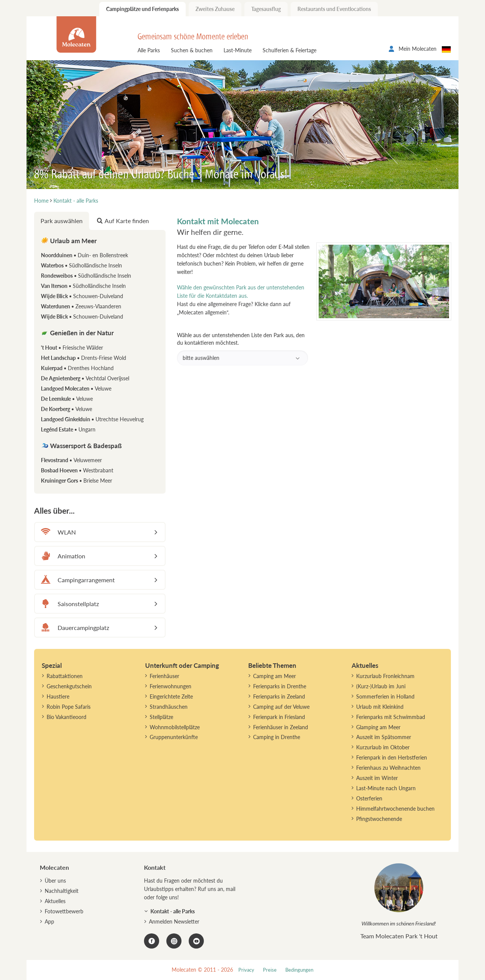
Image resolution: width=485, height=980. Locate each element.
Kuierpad (77, 368)
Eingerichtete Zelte (171, 696)
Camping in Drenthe (277, 737)
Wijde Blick (82, 296)
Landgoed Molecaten (76, 388)
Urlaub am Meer (69, 241)
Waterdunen (81, 306)
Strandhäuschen (169, 707)
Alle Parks (149, 50)
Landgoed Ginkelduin (92, 419)
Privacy (246, 970)
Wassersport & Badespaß (81, 446)
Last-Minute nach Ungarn (386, 788)
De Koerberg (66, 409)
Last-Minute (238, 50)
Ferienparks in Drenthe (280, 686)
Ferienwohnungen (171, 686)
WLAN (57, 532)
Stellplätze (161, 717)
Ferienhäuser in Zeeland (281, 727)
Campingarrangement (77, 580)
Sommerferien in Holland (385, 696)
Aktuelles (55, 901)
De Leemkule (67, 399)
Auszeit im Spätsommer (384, 737)
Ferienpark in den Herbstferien (392, 757)
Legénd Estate (68, 429)
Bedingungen (299, 970)
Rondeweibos (86, 276)
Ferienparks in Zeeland (279, 696)
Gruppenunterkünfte (174, 737)
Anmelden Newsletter (174, 921)
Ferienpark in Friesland (279, 717)
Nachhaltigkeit (62, 891)
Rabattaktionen (65, 676)
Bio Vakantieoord (66, 717)
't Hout (72, 348)
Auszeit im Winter (377, 778)
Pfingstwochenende (379, 819)
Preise (270, 970)
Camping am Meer (275, 676)
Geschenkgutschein (69, 686)
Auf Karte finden (123, 221)
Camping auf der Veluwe (281, 707)
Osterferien (369, 798)
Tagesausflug (266, 9)
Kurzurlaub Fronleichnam (385, 676)
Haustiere (58, 696)
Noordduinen (84, 255)
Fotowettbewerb (64, 911)
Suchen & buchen (192, 50)
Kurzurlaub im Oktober (383, 747)
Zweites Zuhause (215, 9)
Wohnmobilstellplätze (175, 727)
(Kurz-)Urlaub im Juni (381, 686)
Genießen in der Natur (77, 333)
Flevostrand (71, 460)
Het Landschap (84, 358)
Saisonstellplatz (69, 604)
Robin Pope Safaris (69, 707)
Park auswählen (62, 221)
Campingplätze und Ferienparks (142, 9)
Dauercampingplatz (74, 628)
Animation (62, 556)
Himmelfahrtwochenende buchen (395, 809)
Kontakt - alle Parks (173, 911)
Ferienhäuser (164, 676)
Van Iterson (83, 286)
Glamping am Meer (378, 727)
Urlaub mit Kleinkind (380, 707)
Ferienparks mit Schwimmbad (391, 717)
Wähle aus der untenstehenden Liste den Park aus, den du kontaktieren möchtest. (243, 349)
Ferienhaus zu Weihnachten (388, 768)
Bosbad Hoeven (77, 470)
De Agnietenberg (85, 378)
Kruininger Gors (77, 481)
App (49, 921)
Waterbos (81, 265)
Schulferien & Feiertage (289, 50)
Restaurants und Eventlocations (334, 9)
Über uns (55, 881)
